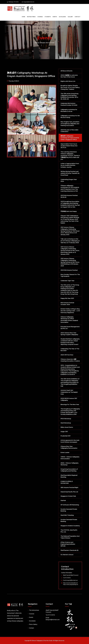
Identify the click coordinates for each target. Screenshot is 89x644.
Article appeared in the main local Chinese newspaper (70, 441)
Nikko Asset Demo (67, 427)
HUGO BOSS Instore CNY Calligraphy (69, 399)
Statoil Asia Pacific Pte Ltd (69, 492)
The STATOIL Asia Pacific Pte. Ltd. (69, 531)
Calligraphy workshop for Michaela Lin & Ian (69, 110)
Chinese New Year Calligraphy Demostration (69, 447)
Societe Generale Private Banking (69, 510)
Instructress (31, 17)
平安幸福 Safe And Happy (69, 211)
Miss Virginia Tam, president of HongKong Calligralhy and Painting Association (70, 124)
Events (55, 17)
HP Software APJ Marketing (70, 505)
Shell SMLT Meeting (67, 515)
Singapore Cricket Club (68, 496)
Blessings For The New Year (70, 405)
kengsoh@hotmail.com (29, 2)
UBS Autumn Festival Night (69, 488)
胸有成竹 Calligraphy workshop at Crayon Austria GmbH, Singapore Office (31, 74)
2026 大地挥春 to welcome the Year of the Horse (69, 76)
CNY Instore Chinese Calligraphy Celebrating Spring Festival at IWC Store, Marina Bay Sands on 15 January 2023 (70, 251)
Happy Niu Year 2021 (67, 298)
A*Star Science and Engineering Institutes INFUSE (68, 544)
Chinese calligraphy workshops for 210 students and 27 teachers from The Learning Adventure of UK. (70, 188)
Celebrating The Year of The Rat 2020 (70, 350)
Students (48, 17)
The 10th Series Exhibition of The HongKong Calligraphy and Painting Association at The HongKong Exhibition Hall (70, 382)
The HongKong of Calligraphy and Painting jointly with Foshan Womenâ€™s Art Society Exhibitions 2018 (70, 412)
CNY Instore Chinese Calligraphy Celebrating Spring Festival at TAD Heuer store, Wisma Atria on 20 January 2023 (70, 231)
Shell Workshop (66, 423)
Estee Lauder (65, 452)
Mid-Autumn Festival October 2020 (67, 304)
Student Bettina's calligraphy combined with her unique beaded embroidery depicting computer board (70, 342)
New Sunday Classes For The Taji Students (70, 275)
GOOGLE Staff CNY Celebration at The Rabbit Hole (69, 392)
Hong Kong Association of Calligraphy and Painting (69, 470)
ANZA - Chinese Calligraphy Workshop (70, 464)
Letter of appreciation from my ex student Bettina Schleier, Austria (70, 165)
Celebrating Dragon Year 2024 (69, 180)
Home (23, 17)
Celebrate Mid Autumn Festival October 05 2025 (69, 104)
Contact (77, 17)
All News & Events (66, 71)
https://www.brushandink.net (70, 583)
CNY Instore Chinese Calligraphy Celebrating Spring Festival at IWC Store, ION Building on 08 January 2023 (70, 262)
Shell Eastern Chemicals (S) (69, 550)
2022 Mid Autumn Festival (69, 270)
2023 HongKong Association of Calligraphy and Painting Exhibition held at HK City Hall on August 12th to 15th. (70, 204)
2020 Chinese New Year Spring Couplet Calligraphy (69, 334)
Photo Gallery (33, 624)
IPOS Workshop (66, 419)
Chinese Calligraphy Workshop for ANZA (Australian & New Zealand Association (69, 320)
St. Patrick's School (67, 555)
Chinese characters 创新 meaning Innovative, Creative (70, 360)
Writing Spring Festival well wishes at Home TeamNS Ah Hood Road (70, 173)
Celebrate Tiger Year (67, 281)
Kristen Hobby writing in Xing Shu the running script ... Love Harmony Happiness (70, 311)
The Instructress (34, 610)
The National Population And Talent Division (70, 537)
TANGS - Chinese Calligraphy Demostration (70, 458)
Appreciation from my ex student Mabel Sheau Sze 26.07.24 (69, 146)
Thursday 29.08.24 (14, 81)
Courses (40, 17)
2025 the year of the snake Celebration (69, 131)
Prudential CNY (66, 436)
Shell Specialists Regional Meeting (69, 476)
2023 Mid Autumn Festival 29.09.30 (69, 196)
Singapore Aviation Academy (70, 526)
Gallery (70, 17)
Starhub (63, 500)
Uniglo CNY (64, 432)
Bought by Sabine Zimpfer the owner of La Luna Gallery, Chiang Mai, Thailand (70, 87)
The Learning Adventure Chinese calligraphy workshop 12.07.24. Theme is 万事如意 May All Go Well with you (70, 155)
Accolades (62, 17)
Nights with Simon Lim (68, 81)
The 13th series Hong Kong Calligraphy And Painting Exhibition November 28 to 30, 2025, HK (69, 96)
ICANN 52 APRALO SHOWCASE (67, 482)
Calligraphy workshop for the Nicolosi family (70, 117)
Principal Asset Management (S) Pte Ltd (70, 328)
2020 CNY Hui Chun (67, 355)
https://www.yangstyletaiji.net (71, 585)
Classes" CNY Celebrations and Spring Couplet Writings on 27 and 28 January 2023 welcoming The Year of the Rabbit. (70, 219)
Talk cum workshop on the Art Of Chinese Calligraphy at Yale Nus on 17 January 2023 (70, 241)
